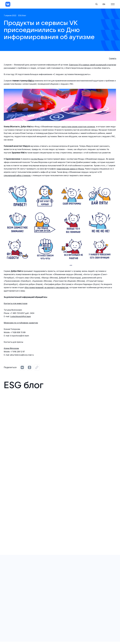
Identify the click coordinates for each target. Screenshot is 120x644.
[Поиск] (97, 4)
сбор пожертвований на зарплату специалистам (46, 288)
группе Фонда (37, 159)
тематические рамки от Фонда (70, 169)
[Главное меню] (113, 4)
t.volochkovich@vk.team (20, 316)
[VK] (8, 4)
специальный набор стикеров (17, 176)
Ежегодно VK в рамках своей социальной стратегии (93, 65)
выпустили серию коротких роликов (78, 127)
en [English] (104, 4)
